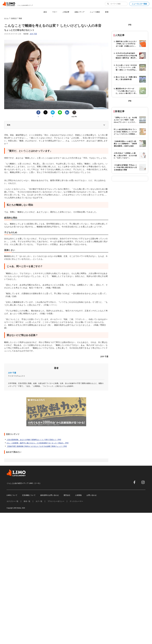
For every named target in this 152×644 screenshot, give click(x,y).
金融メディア (79, 12)
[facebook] (134, 482)
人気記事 (66, 12)
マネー (55, 12)
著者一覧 (27, 501)
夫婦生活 (14, 18)
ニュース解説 (95, 12)
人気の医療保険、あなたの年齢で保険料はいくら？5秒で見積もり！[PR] (34, 440)
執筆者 (30, 34)
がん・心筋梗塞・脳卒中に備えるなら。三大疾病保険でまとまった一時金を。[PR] (38, 443)
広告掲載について (29, 495)
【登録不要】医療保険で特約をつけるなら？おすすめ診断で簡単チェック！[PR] (37, 446)
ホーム (6, 18)
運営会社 (67, 495)
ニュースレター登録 (139, 4)
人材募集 (78, 495)
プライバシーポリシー (56, 501)
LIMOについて (12, 495)
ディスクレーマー (76, 501)
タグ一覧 (39, 501)
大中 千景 (12, 373)
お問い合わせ (92, 495)
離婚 (20, 18)
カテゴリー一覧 (12, 501)
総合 (45, 12)
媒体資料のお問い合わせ (50, 495)
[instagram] (143, 482)
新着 (107, 12)
